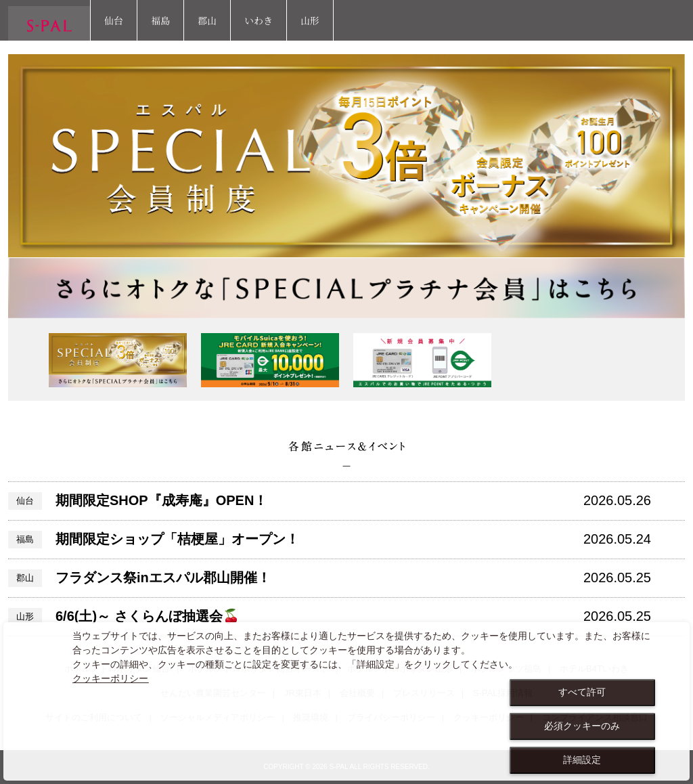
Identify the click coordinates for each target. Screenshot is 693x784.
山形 (310, 20)
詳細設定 (582, 760)
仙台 (114, 20)
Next (667, 360)
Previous (26, 360)
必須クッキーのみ (582, 726)
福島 (160, 20)
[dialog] (346, 701)
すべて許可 (582, 692)
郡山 (207, 20)
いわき (259, 20)
